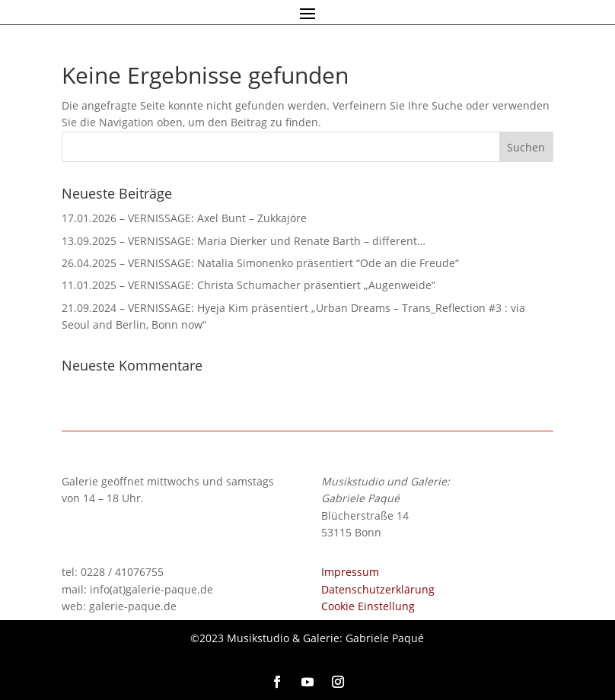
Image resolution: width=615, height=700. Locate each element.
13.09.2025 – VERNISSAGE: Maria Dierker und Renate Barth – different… (244, 241)
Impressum (350, 572)
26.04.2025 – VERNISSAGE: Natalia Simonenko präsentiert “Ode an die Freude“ (260, 263)
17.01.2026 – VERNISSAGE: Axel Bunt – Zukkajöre (184, 218)
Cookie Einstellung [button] (368, 606)
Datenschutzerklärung (378, 589)
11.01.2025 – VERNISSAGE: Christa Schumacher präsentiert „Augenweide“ (249, 285)
